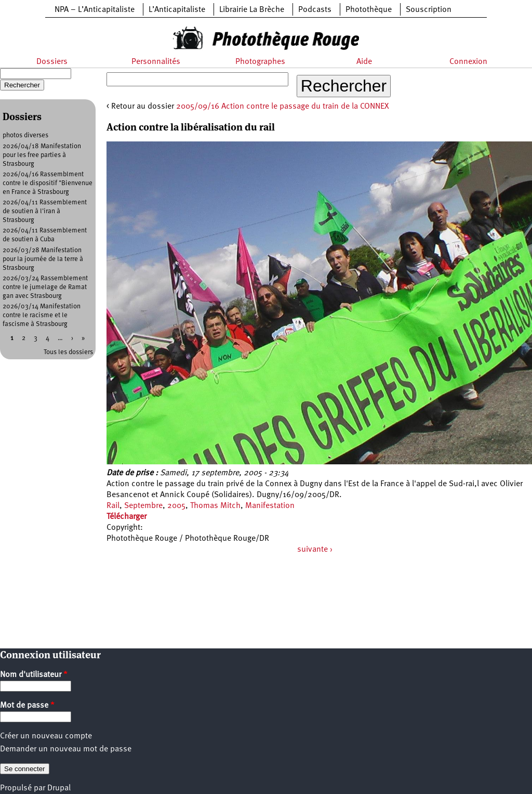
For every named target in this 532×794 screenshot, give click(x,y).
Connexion (468, 62)
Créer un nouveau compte (46, 736)
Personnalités (156, 62)
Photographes (260, 62)
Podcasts (315, 10)
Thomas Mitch (215, 506)
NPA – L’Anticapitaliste (95, 10)
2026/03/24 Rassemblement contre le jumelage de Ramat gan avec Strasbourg (45, 287)
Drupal (59, 788)
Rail (113, 506)
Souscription (429, 10)
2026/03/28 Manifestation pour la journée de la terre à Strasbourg (43, 259)
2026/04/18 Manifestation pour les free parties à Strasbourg (42, 155)
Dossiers (52, 62)
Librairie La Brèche (252, 10)
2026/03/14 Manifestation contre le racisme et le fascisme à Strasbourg (42, 315)
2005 (176, 506)
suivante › (315, 550)
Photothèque (369, 10)
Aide (364, 62)
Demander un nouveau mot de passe (66, 749)
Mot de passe (27, 706)
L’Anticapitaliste (177, 10)
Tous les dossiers (68, 352)
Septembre (143, 506)
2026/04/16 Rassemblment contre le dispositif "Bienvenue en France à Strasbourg (48, 183)
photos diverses (25, 135)
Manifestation (270, 506)
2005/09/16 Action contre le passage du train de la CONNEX (283, 107)
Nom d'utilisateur (34, 675)
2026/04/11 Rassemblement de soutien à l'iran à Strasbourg (45, 211)
